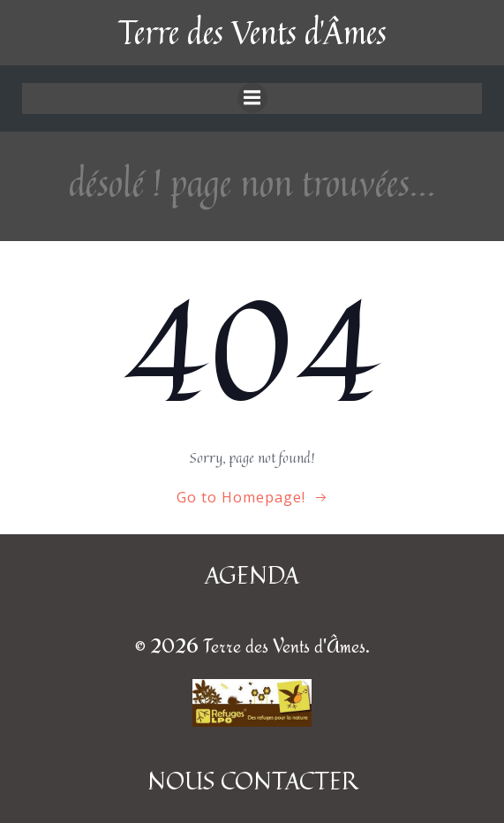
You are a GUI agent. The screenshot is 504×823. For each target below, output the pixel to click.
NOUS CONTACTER (252, 781)
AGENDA (252, 575)
